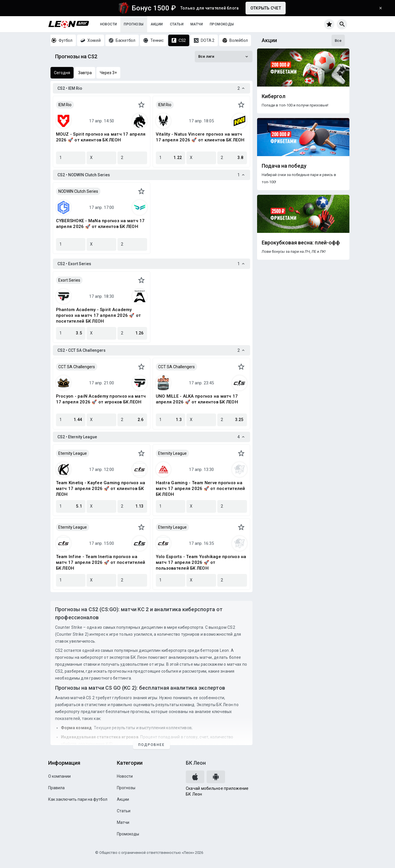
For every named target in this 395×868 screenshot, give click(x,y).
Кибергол (274, 96)
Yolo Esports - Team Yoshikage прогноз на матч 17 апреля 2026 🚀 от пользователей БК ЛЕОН (201, 562)
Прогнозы (134, 24)
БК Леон (196, 763)
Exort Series (69, 280)
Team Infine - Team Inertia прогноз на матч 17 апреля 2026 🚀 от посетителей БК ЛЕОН (101, 562)
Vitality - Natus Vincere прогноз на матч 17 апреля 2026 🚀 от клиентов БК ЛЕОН (200, 137)
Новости (109, 24)
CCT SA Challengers (77, 367)
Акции (157, 24)
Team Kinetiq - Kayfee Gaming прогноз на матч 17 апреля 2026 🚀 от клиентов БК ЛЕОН (101, 489)
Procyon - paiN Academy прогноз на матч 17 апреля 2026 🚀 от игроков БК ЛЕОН (101, 399)
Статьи (177, 24)
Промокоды (222, 24)
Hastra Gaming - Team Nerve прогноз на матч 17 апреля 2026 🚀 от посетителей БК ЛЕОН (201, 489)
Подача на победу (284, 166)
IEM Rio (65, 105)
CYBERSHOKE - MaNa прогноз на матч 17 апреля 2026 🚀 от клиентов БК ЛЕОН (100, 224)
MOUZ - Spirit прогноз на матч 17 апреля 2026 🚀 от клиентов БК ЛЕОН (101, 137)
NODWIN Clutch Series (78, 191)
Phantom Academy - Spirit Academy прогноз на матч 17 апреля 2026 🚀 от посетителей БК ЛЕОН (99, 315)
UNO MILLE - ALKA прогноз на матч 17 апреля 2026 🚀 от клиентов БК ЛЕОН (197, 399)
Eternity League (73, 453)
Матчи (197, 24)
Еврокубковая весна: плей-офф (301, 243)
